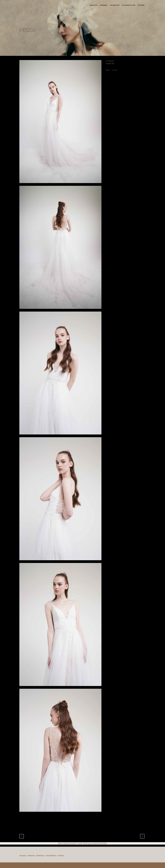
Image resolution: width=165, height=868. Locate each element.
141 (115, 70)
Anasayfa (23, 856)
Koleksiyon (40, 856)
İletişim (61, 856)
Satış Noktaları (51, 856)
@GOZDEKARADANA (98, 843)
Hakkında (31, 856)
